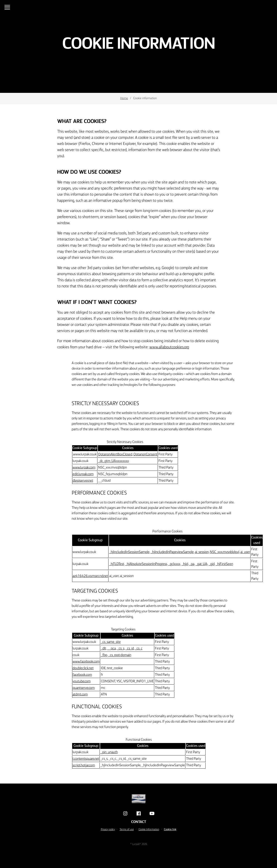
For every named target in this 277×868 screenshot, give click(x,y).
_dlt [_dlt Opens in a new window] (103, 649)
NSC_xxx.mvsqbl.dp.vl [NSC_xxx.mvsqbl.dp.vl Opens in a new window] (224, 552)
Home (124, 98)
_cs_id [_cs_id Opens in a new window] (130, 649)
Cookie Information (149, 830)
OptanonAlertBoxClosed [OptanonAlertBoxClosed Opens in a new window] (115, 454)
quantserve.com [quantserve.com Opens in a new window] (84, 688)
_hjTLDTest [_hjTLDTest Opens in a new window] (117, 564)
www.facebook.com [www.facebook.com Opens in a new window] (86, 662)
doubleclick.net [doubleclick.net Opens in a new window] (83, 668)
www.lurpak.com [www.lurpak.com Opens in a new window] (84, 468)
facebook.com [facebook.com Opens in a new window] (82, 675)
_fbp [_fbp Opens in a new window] (104, 655)
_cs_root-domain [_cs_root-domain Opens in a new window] (120, 655)
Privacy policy (108, 830)
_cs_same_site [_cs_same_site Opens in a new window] (111, 642)
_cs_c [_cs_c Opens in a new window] (139, 649)
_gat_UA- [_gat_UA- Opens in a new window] (201, 564)
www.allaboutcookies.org (169, 347)
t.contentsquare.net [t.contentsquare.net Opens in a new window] (86, 759)
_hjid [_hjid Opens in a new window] (185, 564)
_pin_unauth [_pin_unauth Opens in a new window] (109, 752)
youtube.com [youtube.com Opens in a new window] (82, 681)
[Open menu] (8, 7)
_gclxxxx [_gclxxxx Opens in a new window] (174, 564)
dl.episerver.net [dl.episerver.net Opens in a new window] (83, 481)
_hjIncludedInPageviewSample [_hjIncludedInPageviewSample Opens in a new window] (172, 552)
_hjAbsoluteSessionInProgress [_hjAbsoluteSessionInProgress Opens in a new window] (146, 564)
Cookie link (170, 830)
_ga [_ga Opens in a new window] (192, 564)
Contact (139, 822)
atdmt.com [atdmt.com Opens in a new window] (80, 695)
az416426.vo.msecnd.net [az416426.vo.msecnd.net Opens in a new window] (90, 576)
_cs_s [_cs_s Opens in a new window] (121, 649)
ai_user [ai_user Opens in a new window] (245, 552)
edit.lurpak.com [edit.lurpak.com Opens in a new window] (83, 474)
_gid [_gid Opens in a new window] (212, 564)
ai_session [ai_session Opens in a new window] (202, 552)
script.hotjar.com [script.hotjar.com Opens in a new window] (84, 765)
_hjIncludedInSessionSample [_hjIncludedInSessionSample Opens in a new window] (129, 552)
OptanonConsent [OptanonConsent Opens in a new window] (145, 454)
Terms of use (127, 830)
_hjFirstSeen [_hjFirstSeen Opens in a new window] (224, 564)
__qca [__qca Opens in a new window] (111, 649)
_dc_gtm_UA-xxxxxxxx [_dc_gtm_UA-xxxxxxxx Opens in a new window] (114, 461)
